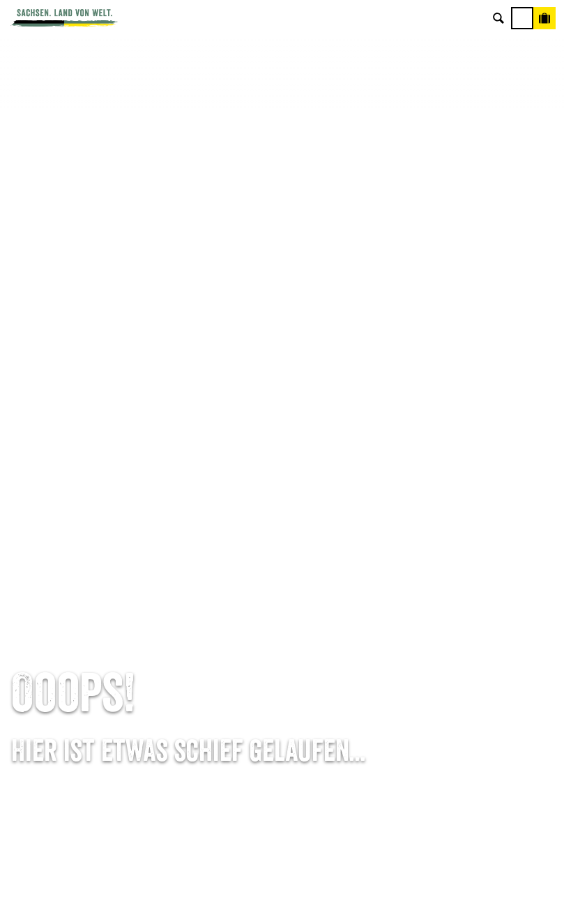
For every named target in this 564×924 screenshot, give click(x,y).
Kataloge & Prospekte (282, 671)
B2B (282, 650)
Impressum (470, 627)
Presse (282, 627)
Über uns (470, 583)
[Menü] (522, 18)
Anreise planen (282, 583)
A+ (296, 899)
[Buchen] (544, 18)
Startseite (31, 522)
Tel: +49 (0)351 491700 (94, 583)
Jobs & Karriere (470, 605)
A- (256, 899)
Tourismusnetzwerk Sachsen (470, 671)
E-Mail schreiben (94, 605)
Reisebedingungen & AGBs (470, 694)
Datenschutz (470, 650)
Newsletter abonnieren (282, 605)
